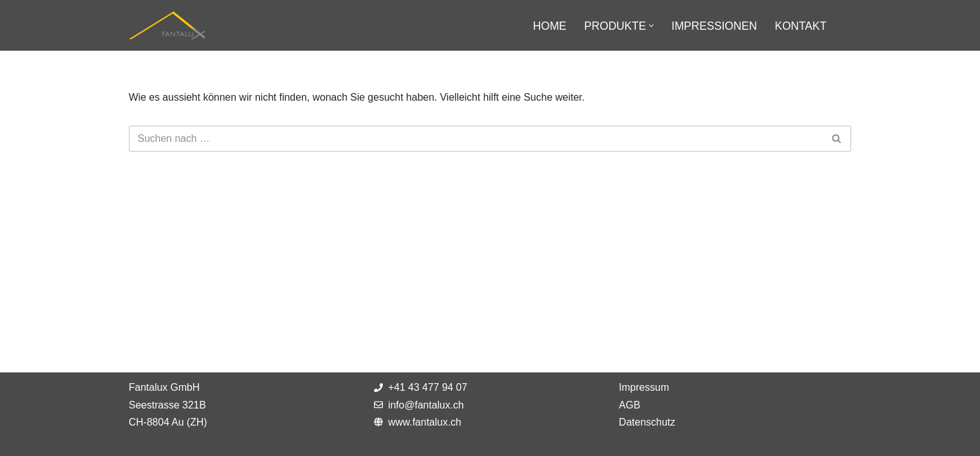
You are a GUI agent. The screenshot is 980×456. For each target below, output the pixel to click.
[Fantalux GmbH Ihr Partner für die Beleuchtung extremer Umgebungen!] (167, 25)
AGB (629, 405)
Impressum (644, 387)
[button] (651, 26)
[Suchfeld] (840, 26)
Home (550, 26)
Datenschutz (647, 422)
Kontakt (801, 26)
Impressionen (714, 26)
